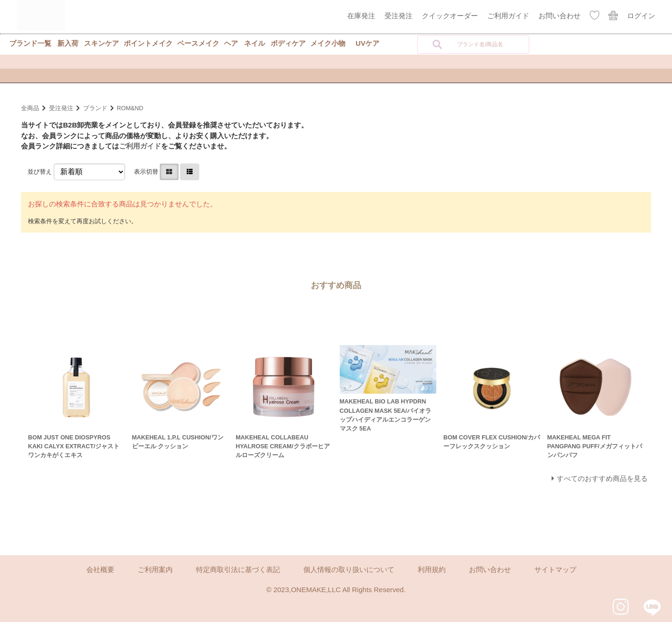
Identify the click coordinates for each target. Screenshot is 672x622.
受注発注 (399, 16)
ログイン (641, 16)
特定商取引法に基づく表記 (238, 569)
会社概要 (100, 569)
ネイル (255, 43)
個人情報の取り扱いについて (349, 569)
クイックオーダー (450, 16)
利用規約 (432, 569)
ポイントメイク (148, 43)
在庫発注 (361, 16)
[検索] (437, 44)
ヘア (231, 43)
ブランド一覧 (30, 43)
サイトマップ (555, 569)
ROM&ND (130, 108)
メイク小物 (328, 43)
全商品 (30, 108)
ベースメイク (198, 43)
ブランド (95, 108)
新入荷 (68, 43)
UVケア (367, 43)
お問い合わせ (560, 16)
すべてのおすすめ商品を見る (602, 478)
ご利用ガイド (508, 16)
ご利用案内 (155, 569)
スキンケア (101, 43)
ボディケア (288, 43)
